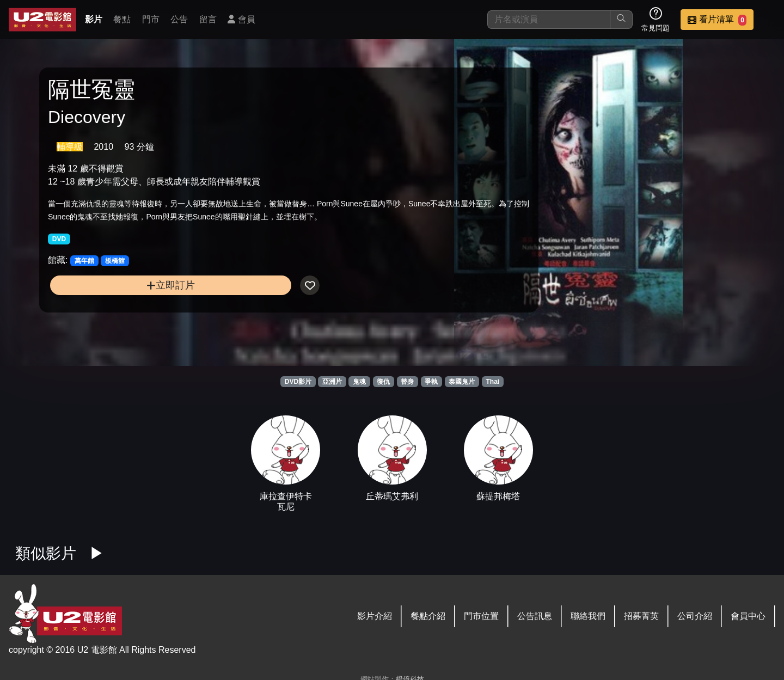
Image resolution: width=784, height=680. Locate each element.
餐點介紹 (428, 616)
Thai (493, 382)
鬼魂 (359, 382)
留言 (208, 19)
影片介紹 (375, 616)
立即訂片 (134, 306)
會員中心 (748, 616)
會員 (241, 19)
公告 (179, 19)
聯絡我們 (588, 616)
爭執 (431, 382)
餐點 (122, 19)
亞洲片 (332, 382)
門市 (151, 19)
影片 (94, 19)
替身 (407, 382)
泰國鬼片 (462, 382)
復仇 (383, 382)
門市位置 (481, 616)
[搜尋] (549, 20)
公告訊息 (535, 616)
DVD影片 (298, 382)
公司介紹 (695, 616)
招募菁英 (641, 616)
